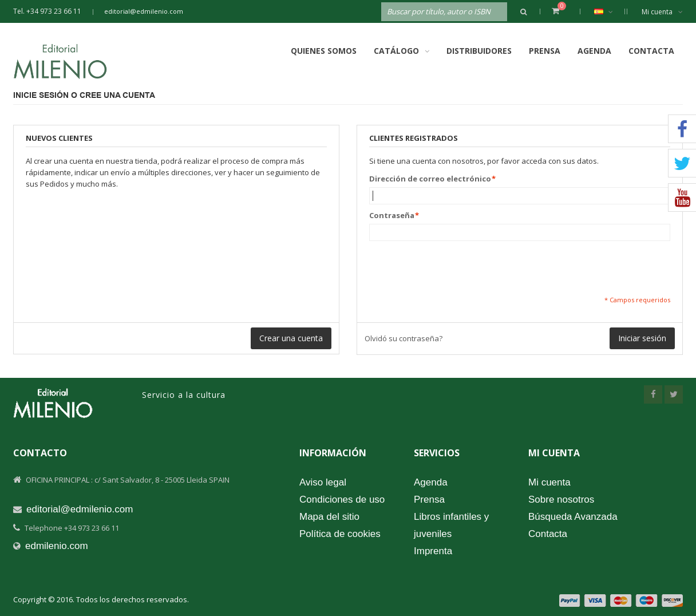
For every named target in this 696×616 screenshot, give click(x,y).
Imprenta (433, 551)
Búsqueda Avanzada (573, 517)
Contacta (651, 51)
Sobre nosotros (561, 499)
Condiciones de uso (342, 499)
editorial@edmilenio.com (144, 11)
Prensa (545, 51)
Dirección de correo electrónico (430, 179)
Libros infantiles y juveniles (451, 525)
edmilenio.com (57, 546)
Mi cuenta (662, 12)
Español (609, 11)
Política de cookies (340, 534)
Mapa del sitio (329, 517)
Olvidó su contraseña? (404, 338)
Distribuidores (479, 51)
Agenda (594, 51)
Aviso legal (323, 482)
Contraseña (392, 215)
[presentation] (456, 268)
